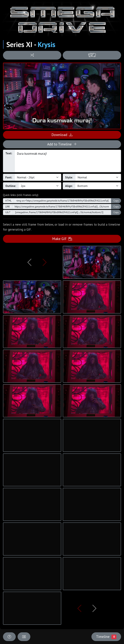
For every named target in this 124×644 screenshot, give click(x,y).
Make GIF (62, 239)
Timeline (106, 637)
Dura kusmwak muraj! (68, 161)
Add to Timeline (62, 144)
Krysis (47, 44)
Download (62, 135)
